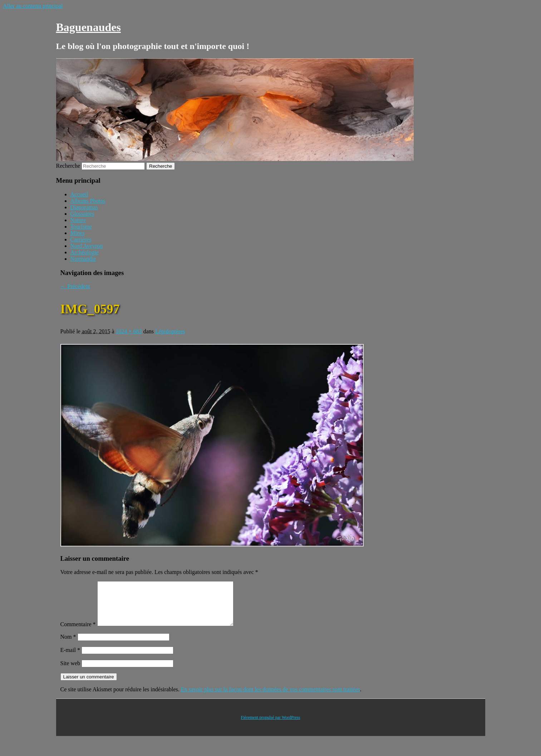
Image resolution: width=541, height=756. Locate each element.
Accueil (79, 194)
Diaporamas (84, 207)
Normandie (83, 259)
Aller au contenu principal (33, 6)
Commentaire (78, 633)
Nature (78, 220)
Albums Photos (88, 201)
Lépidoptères (170, 331)
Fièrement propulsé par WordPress (271, 726)
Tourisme (81, 227)
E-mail (70, 659)
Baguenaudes (88, 27)
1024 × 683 (129, 331)
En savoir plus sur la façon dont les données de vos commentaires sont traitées (270, 698)
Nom (68, 645)
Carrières (81, 239)
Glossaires (82, 214)
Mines (78, 233)
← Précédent (75, 286)
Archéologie (85, 252)
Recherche (68, 166)
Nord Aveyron (87, 246)
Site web (70, 672)
